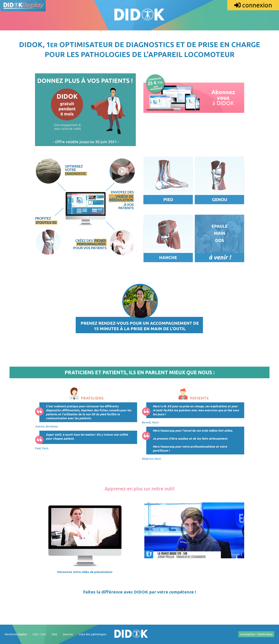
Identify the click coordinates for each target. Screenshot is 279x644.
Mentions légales (16, 634)
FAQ (54, 634)
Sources (68, 634)
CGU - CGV (39, 634)
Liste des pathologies (93, 634)
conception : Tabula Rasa (256, 634)
